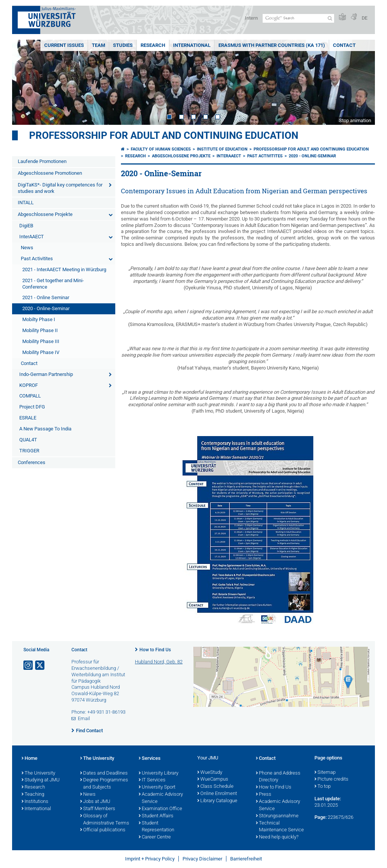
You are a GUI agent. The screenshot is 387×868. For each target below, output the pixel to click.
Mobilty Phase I (39, 319)
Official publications (103, 830)
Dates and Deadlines (104, 773)
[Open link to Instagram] (29, 665)
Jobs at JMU (95, 802)
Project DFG (32, 407)
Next (362, 82)
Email (84, 718)
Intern (251, 18)
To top (323, 787)
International (192, 45)
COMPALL (30, 396)
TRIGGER (29, 451)
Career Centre (155, 837)
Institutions (35, 802)
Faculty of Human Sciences (161, 149)
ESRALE (28, 418)
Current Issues (64, 45)
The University (38, 773)
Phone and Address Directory (278, 777)
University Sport (157, 787)
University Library (159, 773)
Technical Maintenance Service (280, 827)
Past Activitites (37, 259)
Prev (25, 82)
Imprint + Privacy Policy (150, 859)
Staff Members (98, 809)
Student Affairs (156, 816)
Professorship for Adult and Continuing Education (164, 135)
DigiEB (26, 226)
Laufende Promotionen (42, 161)
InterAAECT (32, 237)
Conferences (32, 462)
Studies (123, 45)
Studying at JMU (41, 780)
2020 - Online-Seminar (46, 308)
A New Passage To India (45, 429)
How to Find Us (155, 650)
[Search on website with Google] (298, 18)
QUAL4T (28, 440)
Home (29, 759)
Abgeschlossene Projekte (45, 214)
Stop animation (355, 120)
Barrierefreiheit (246, 859)
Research (153, 45)
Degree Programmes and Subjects (104, 784)
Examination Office (160, 809)
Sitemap (325, 773)
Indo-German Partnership (46, 374)
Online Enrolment (217, 794)
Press (264, 795)
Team (98, 45)
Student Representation (156, 827)
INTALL (26, 203)
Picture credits (331, 779)
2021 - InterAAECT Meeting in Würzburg (64, 269)
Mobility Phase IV (41, 352)
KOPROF (29, 385)
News (27, 248)
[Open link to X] (40, 665)
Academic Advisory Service (161, 798)
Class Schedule (215, 787)
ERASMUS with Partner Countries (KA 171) (272, 45)
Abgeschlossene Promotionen (50, 173)
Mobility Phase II (40, 330)
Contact (344, 45)
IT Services (152, 780)
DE (365, 18)
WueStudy (210, 773)
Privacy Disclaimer (202, 859)
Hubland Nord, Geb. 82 (159, 662)
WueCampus (213, 779)
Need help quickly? (277, 837)
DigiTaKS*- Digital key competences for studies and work (60, 188)
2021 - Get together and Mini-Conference (53, 284)
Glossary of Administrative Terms (105, 820)
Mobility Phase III (41, 341)
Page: (320, 817)
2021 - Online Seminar (46, 297)
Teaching (33, 795)
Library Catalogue (217, 801)
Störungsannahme (277, 816)
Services (150, 759)
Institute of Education (222, 149)
